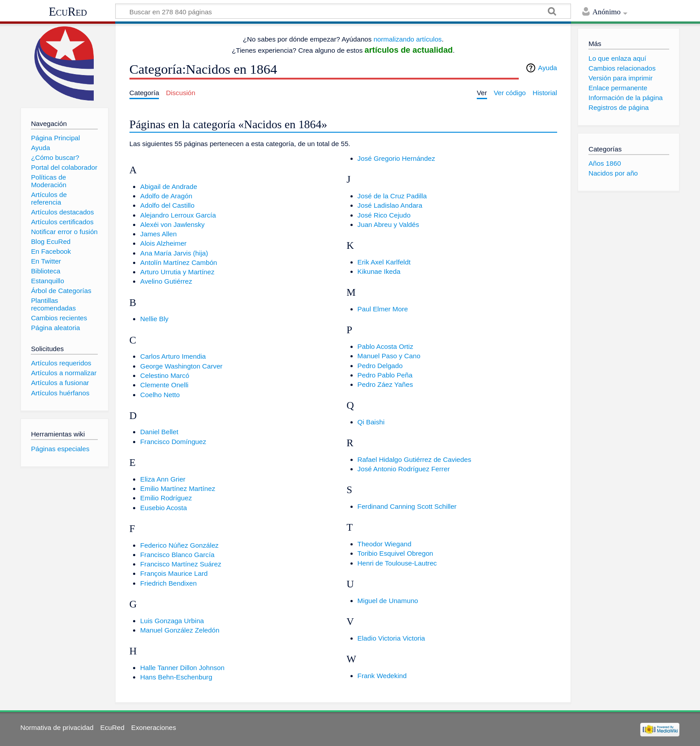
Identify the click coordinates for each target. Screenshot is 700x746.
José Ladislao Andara (390, 205)
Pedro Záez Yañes (385, 384)
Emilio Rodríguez (166, 498)
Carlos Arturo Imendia (173, 356)
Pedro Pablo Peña (385, 375)
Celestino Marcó (165, 375)
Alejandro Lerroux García (178, 215)
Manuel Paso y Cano (389, 356)
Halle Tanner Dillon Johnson (182, 668)
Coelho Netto (160, 395)
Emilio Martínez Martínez (178, 488)
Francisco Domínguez (173, 442)
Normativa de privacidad (57, 727)
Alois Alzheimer (163, 243)
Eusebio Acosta (164, 508)
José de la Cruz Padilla (392, 196)
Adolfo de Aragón (166, 196)
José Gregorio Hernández (396, 158)
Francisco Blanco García (177, 555)
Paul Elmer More (383, 309)
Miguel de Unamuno (388, 601)
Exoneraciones (154, 727)
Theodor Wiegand (385, 544)
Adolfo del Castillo (167, 205)
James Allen (158, 234)
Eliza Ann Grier (163, 479)
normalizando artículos (408, 39)
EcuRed (68, 12)
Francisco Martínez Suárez (181, 564)
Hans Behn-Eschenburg (176, 677)
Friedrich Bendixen (169, 583)
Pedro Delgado (380, 366)
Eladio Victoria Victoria (391, 638)
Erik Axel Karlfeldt (384, 262)
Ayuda (548, 68)
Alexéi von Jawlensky (172, 224)
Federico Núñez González (179, 545)
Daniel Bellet (159, 432)
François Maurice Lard (174, 573)
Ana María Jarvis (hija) (174, 253)
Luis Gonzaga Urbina (172, 621)
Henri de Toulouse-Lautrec (397, 563)
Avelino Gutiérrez (166, 281)
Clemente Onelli (164, 385)
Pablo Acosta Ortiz (385, 346)
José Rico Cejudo (384, 215)
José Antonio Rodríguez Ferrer (404, 469)
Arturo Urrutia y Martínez (177, 272)
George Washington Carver (181, 366)
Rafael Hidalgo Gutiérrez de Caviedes (415, 459)
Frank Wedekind (382, 676)
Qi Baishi (371, 422)
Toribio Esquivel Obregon (396, 553)
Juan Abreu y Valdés (388, 224)
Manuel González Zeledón (180, 630)
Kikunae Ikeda (379, 271)
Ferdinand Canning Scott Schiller (407, 506)
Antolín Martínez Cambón (179, 262)
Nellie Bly (154, 319)
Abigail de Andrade (169, 186)
